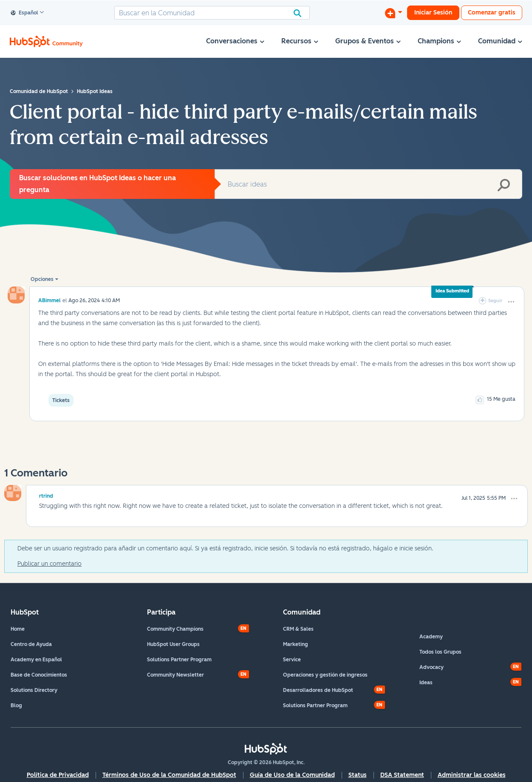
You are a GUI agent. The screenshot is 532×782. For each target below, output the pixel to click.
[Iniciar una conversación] (393, 13)
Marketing (296, 644)
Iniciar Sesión (433, 13)
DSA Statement (402, 775)
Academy (431, 637)
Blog (16, 705)
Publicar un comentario (50, 564)
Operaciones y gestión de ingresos (325, 675)
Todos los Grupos (440, 652)
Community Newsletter (175, 675)
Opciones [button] (42, 279)
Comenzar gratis (492, 13)
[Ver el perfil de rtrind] (46, 495)
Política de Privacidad (58, 775)
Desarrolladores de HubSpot (318, 690)
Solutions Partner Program (179, 660)
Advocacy (432, 667)
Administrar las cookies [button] (472, 775)
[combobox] (212, 13)
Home (18, 629)
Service (292, 660)
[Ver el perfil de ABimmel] (50, 300)
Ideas (426, 683)
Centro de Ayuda (31, 644)
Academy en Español (36, 660)
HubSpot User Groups (173, 644)
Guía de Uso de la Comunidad (292, 775)
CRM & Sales (298, 629)
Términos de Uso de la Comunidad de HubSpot (169, 775)
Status (358, 775)
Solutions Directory (34, 690)
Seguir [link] (495, 301)
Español (25, 13)
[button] (511, 302)
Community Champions (175, 629)
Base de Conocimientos (39, 675)
